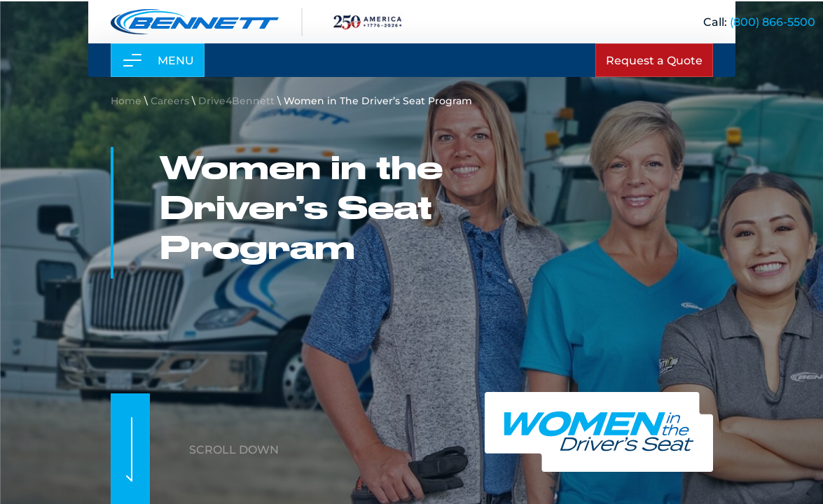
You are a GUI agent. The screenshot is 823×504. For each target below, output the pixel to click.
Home (126, 100)
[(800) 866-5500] (773, 21)
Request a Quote (654, 60)
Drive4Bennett (236, 100)
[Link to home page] (195, 22)
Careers (170, 100)
